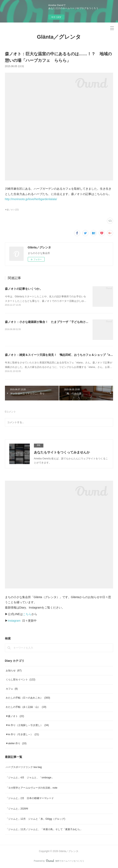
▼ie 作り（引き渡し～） (22, 734)
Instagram (14, 621)
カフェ (12, 689)
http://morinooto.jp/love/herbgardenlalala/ (31, 199)
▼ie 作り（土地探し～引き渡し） (27, 725)
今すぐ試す (56, 17)
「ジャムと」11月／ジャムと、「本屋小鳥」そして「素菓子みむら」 (44, 829)
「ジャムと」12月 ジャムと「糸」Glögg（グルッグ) (35, 819)
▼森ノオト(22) (12, 210)
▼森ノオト (15, 716)
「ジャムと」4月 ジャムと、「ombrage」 (30, 778)
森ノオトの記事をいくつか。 (24, 289)
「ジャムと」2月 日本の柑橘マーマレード (30, 798)
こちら (27, 614)
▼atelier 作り (16, 743)
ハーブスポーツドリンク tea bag (24, 767)
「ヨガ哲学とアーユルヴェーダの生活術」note (32, 788)
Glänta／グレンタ (59, 37)
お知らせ (14, 671)
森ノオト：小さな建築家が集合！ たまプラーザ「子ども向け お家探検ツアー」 (57, 322)
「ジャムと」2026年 (17, 809)
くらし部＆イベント (21, 680)
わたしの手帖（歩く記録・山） (26, 707)
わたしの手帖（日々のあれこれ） (28, 698)
